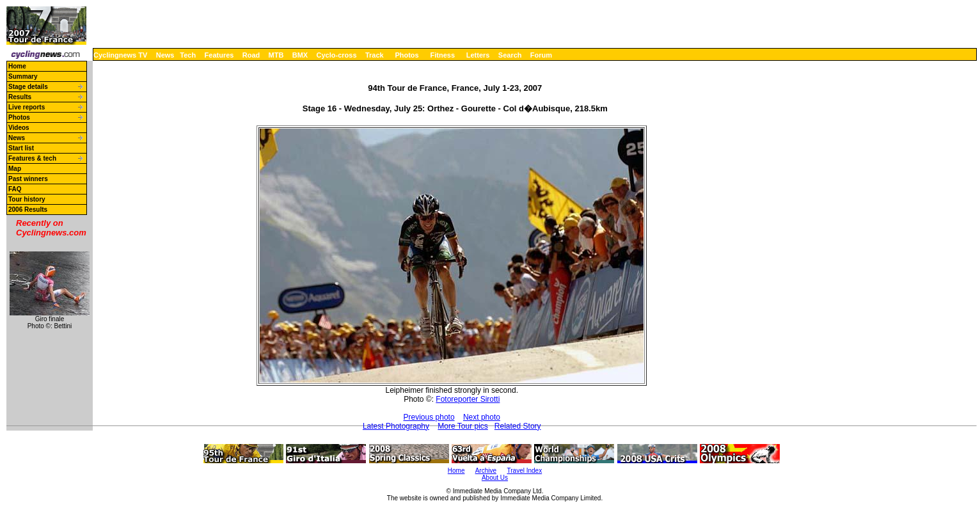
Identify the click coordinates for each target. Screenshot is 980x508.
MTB (276, 55)
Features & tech (32, 158)
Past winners (28, 179)
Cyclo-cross (337, 55)
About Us (495, 478)
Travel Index (525, 471)
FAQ (15, 189)
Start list (21, 148)
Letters (478, 55)
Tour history (27, 199)
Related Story (518, 426)
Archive (486, 471)
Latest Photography (396, 426)
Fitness (442, 55)
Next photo (482, 417)
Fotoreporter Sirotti (468, 399)
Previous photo (429, 417)
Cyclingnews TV (120, 55)
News (165, 55)
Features (219, 55)
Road (251, 55)
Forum (541, 55)
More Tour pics (462, 426)
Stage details (28, 87)
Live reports (27, 107)
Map (15, 169)
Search (510, 55)
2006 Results (28, 210)
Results (20, 97)
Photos (407, 55)
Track (375, 55)
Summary (23, 76)
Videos (19, 128)
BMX (300, 55)
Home (17, 66)
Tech (188, 55)
